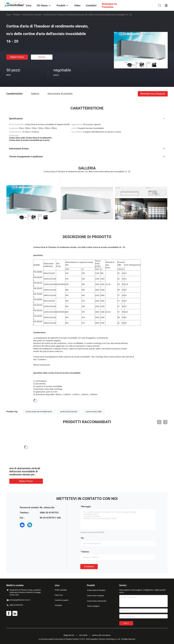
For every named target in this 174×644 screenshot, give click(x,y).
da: (83, 538)
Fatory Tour (59, 595)
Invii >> (126, 623)
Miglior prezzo (17, 57)
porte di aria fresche (69, 412)
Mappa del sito (69, 635)
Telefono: (85, 552)
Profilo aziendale (61, 590)
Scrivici (42, 57)
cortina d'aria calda (94, 412)
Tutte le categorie (93, 606)
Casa (8, 15)
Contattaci (89, 566)
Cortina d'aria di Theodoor (96, 590)
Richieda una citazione (153, 94)
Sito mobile (83, 635)
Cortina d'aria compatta (95, 596)
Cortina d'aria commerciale (97, 601)
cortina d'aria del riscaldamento (39, 412)
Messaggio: (86, 507)
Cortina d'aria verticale (32, 15)
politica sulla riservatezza (101, 635)
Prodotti (17, 15)
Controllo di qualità (62, 600)
